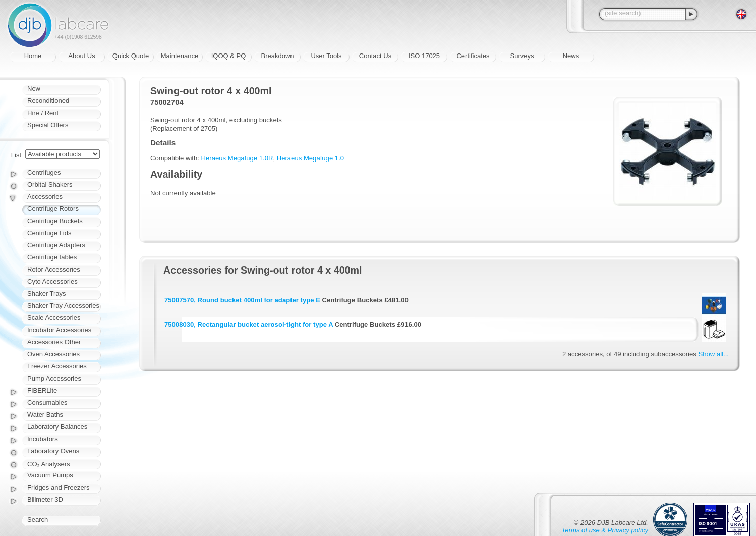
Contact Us (375, 56)
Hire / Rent (43, 113)
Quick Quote (131, 56)
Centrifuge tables (52, 257)
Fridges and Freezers (59, 487)
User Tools (326, 56)
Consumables (47, 403)
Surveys (522, 56)
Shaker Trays (47, 293)
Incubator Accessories (59, 330)
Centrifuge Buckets (55, 221)
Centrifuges (44, 172)
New (34, 89)
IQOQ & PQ (229, 56)
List (16, 155)
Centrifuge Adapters (56, 245)
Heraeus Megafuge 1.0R (237, 158)
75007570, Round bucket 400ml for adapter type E (242, 300)
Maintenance (180, 56)
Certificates (473, 56)
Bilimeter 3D (45, 499)
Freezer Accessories (57, 366)
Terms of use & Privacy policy (605, 530)
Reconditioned (48, 101)
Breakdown (277, 56)
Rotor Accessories (54, 269)
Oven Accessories (53, 354)
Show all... (714, 354)
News (571, 56)
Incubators (43, 439)
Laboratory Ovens (53, 451)
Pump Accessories (54, 378)
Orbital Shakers (50, 184)
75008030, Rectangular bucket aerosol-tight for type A (249, 324)
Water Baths (45, 415)
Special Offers (48, 125)
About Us (81, 56)
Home (33, 56)
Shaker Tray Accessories (63, 306)
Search (38, 520)
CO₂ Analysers (48, 464)
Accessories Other (54, 342)
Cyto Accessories (52, 281)
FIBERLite (42, 390)
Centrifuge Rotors (53, 209)
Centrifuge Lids (49, 233)
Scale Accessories (54, 318)
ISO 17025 (424, 56)
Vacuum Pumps (50, 475)
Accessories (45, 197)
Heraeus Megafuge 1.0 (310, 158)
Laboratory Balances (57, 427)
